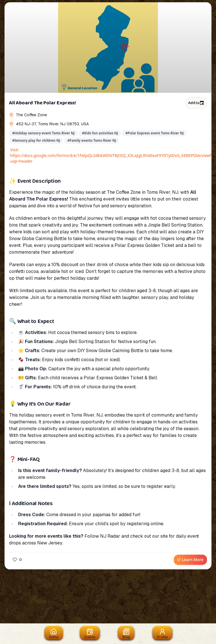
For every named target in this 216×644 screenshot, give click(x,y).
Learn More (190, 560)
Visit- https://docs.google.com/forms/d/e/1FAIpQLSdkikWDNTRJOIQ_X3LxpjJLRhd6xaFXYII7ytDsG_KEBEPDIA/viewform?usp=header (109, 155)
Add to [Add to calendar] (196, 103)
